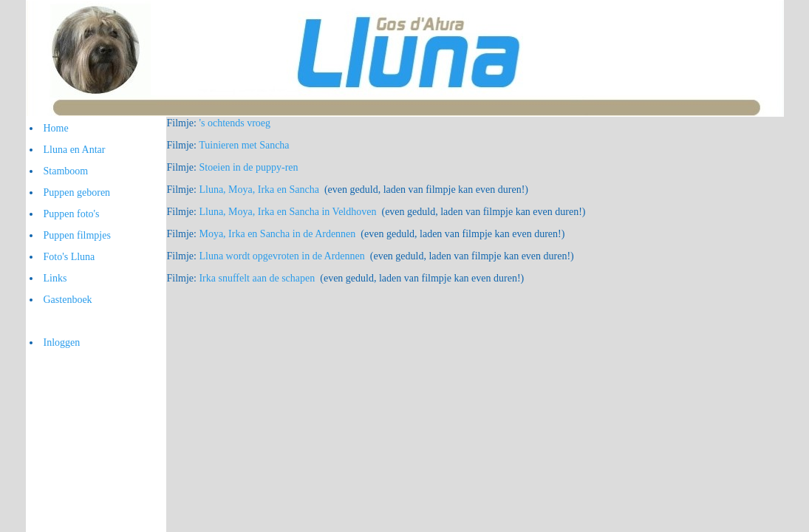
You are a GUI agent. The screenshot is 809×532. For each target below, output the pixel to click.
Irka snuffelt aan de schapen (257, 278)
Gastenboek (68, 300)
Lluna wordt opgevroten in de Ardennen (281, 256)
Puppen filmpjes (77, 235)
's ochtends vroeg (235, 123)
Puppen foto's (72, 214)
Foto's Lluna (69, 257)
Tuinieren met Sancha (244, 145)
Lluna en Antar (75, 150)
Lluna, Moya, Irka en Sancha (259, 190)
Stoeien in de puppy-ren (248, 167)
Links (55, 278)
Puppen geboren (77, 192)
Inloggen (62, 342)
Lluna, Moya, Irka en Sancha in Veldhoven (287, 212)
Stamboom (66, 171)
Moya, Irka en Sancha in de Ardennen (277, 234)
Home (56, 128)
